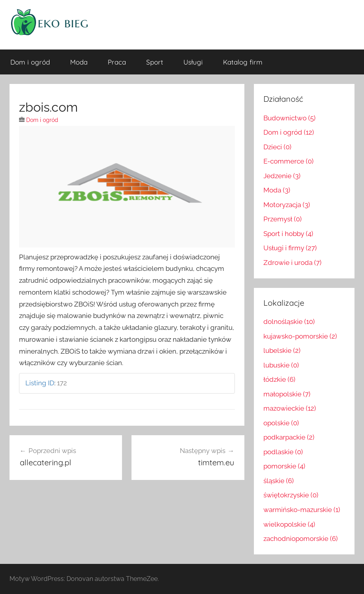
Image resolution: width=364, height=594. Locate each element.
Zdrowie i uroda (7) (293, 263)
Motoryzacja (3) (287, 205)
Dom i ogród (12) (289, 132)
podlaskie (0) (283, 452)
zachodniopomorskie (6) (301, 539)
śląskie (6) (279, 481)
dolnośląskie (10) (289, 322)
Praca (117, 62)
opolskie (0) (281, 423)
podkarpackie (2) (289, 437)
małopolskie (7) (287, 394)
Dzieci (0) (277, 147)
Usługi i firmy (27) (290, 248)
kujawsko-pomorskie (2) (300, 336)
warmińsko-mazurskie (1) (302, 510)
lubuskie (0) (281, 365)
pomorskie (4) (284, 466)
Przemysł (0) (283, 219)
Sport (155, 62)
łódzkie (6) (279, 379)
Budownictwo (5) (290, 118)
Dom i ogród (30, 62)
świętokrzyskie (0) (291, 495)
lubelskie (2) (282, 350)
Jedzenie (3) (282, 176)
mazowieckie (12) (290, 408)
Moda (79, 62)
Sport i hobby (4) (288, 234)
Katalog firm (243, 62)
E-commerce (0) (289, 161)
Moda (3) (277, 190)
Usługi (193, 62)
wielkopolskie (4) (289, 524)
